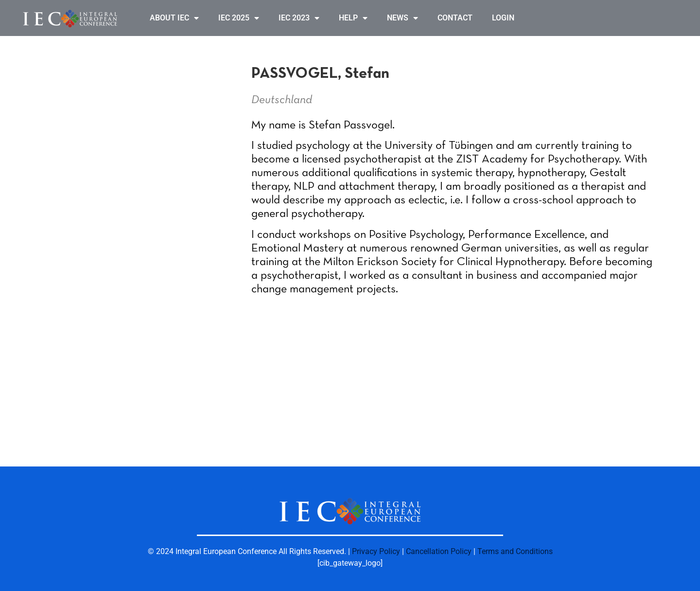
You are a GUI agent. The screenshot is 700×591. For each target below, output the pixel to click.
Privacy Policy (376, 551)
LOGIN (503, 18)
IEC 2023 (299, 18)
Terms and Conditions (515, 551)
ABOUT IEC (174, 18)
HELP (353, 18)
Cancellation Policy (439, 551)
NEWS (402, 18)
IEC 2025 (239, 18)
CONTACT (455, 18)
